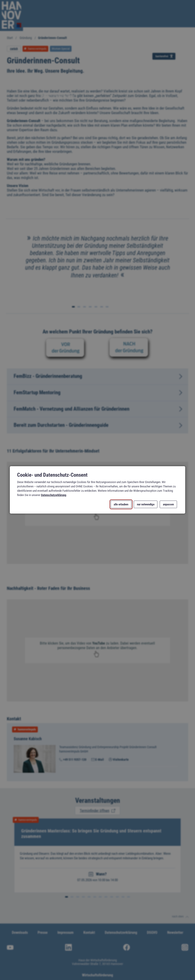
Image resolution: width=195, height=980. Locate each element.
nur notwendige (145, 504)
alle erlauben (121, 504)
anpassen (168, 504)
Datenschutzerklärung (54, 495)
